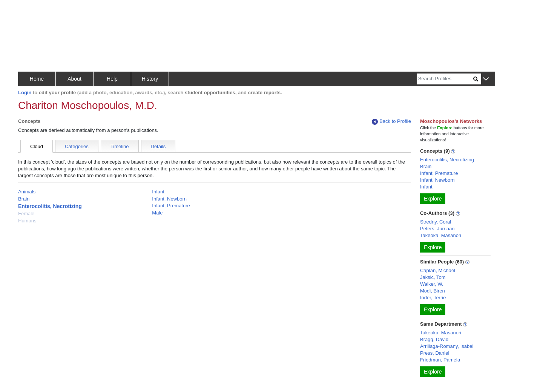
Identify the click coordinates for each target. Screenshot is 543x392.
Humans (27, 221)
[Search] (445, 79)
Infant (158, 192)
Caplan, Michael (438, 270)
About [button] (74, 79)
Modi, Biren (433, 291)
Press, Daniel (435, 353)
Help (112, 79)
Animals (27, 192)
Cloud (37, 146)
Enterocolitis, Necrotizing (50, 206)
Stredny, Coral (436, 222)
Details (158, 146)
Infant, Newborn (169, 199)
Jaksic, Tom (433, 277)
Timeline (120, 146)
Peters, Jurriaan (437, 229)
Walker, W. (432, 284)
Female (26, 214)
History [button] (150, 79)
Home (37, 79)
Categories (77, 146)
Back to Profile (391, 122)
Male (157, 213)
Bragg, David (434, 339)
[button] (486, 79)
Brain (24, 199)
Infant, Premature (171, 206)
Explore (433, 199)
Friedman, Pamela (440, 360)
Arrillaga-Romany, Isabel (447, 346)
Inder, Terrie (433, 298)
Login (25, 93)
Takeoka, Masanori (441, 235)
